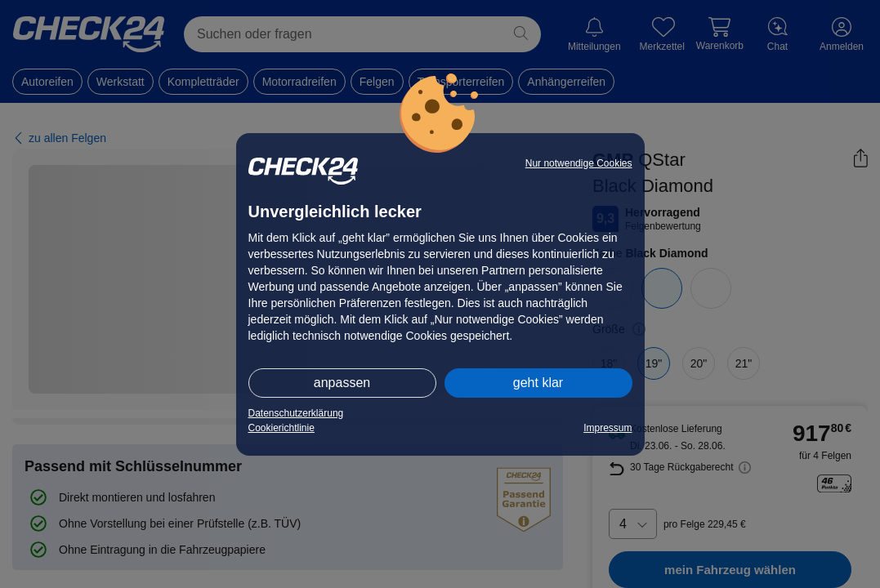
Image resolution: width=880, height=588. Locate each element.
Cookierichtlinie (281, 428)
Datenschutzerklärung (296, 413)
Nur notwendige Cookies (579, 163)
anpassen (342, 383)
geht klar (538, 383)
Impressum (608, 428)
